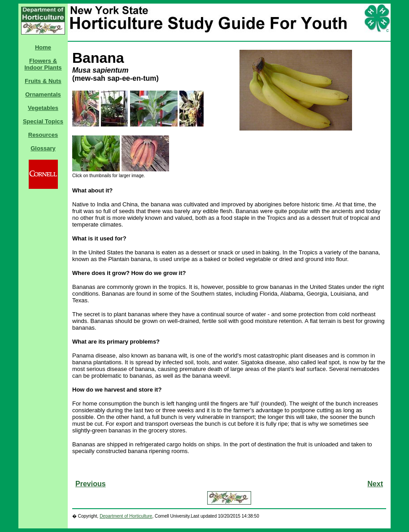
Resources (43, 135)
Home (43, 47)
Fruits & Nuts (43, 81)
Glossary (43, 148)
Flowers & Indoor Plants (43, 64)
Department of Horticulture (126, 516)
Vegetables (43, 108)
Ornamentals (43, 94)
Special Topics (43, 121)
